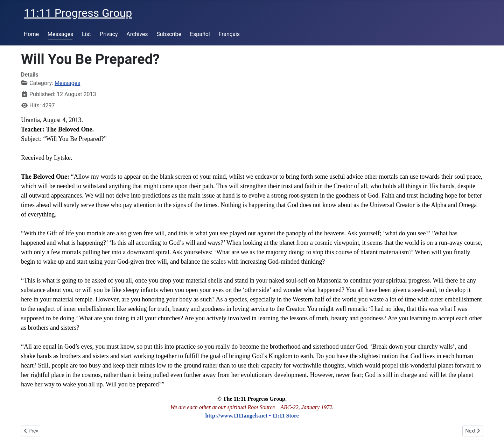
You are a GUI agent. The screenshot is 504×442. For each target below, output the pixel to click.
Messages (60, 34)
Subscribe (169, 34)
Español (200, 34)
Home (31, 34)
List (86, 34)
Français (229, 34)
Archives (137, 34)
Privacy (109, 34)
